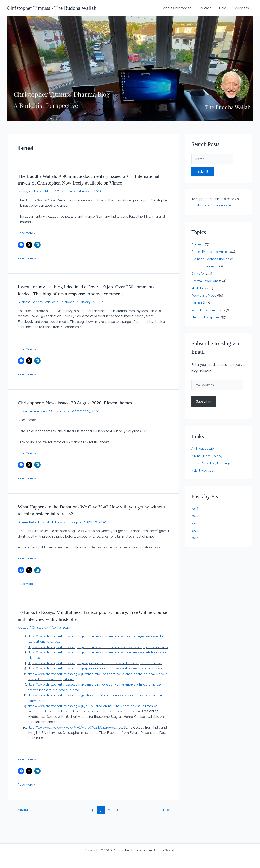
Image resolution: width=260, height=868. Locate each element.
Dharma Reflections (33, 522)
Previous (22, 826)
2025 (195, 517)
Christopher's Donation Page (213, 205)
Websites (243, 8)
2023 (195, 532)
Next (167, 826)
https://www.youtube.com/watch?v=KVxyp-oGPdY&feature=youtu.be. (81, 743)
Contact (209, 8)
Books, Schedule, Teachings (212, 464)
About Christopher (183, 8)
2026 (195, 510)
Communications (204, 266)
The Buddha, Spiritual (207, 317)
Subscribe (203, 402)
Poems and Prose (205, 295)
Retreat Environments (34, 411)
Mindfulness (58, 522)
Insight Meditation (205, 471)
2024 (195, 524)
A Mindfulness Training (208, 457)
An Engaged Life (204, 450)
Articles (23, 628)
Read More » (27, 233)
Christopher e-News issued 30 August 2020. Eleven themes (81, 403)
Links (225, 8)
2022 (195, 539)
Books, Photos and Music (37, 191)
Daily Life (198, 274)
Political (197, 303)
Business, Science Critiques (38, 302)
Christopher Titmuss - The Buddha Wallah (52, 8)
